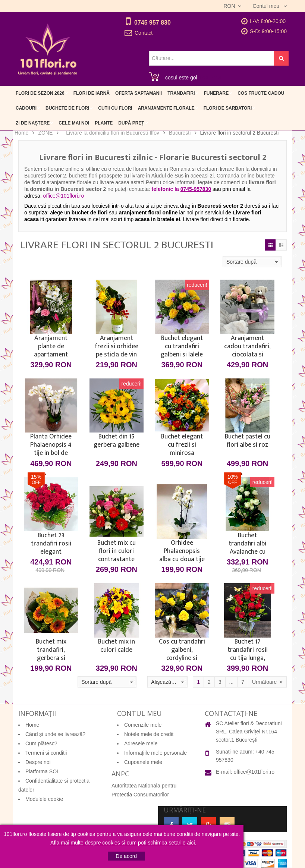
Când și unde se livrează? (55, 734)
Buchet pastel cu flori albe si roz (248, 441)
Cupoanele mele (143, 762)
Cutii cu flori (115, 108)
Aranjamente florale (166, 108)
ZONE (45, 133)
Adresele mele (141, 743)
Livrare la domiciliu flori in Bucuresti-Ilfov (113, 133)
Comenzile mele (143, 725)
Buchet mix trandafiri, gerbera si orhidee (51, 650)
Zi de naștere (33, 123)
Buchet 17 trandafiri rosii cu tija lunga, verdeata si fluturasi (248, 650)
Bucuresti (180, 133)
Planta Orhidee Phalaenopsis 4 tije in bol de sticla (51, 445)
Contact (144, 33)
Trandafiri (181, 93)
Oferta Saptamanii (139, 93)
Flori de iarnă (92, 93)
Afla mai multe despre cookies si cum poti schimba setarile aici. (123, 843)
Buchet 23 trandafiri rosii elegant (51, 544)
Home (21, 133)
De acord (126, 856)
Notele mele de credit (149, 734)
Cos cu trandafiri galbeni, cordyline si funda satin (182, 650)
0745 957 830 (152, 23)
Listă (281, 245)
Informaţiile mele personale (155, 753)
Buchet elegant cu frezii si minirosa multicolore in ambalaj (182, 445)
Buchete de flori (67, 108)
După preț (131, 123)
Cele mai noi (74, 123)
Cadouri (26, 108)
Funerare (216, 93)
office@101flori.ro (254, 772)
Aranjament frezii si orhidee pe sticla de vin (117, 346)
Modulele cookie (44, 799)
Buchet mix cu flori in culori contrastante (117, 551)
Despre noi (38, 762)
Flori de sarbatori (228, 108)
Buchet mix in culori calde (117, 647)
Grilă (270, 245)
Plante (104, 123)
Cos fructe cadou (261, 93)
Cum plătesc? (41, 743)
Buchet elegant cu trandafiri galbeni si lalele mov (182, 346)
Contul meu (267, 6)
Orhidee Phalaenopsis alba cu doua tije (182, 551)
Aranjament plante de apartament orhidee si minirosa (51, 346)
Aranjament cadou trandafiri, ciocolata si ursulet (247, 346)
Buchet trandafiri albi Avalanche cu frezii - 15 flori (247, 544)
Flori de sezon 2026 (40, 93)
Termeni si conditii (46, 753)
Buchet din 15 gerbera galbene (117, 441)
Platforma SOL (43, 771)
